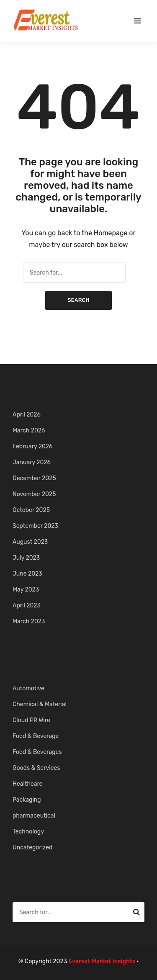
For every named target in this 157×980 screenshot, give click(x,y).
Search (78, 300)
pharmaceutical (34, 816)
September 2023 (35, 526)
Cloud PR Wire (31, 720)
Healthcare (27, 784)
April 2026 (27, 415)
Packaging (27, 800)
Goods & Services (36, 768)
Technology (28, 832)
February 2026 (33, 446)
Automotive (28, 688)
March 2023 (29, 621)
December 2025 (34, 478)
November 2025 (34, 494)
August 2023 (30, 542)
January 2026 (32, 462)
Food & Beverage (36, 736)
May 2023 (26, 590)
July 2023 (26, 558)
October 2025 (31, 510)
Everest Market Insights (102, 961)
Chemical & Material (40, 704)
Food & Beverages (37, 752)
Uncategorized (32, 848)
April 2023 (27, 606)
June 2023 (27, 574)
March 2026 (29, 431)
